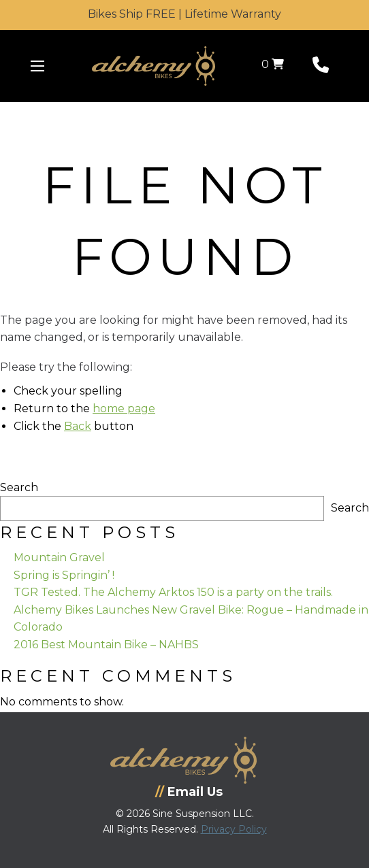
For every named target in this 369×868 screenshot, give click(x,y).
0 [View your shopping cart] (273, 64)
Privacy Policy (234, 829)
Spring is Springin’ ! (64, 575)
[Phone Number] (321, 68)
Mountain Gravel (59, 557)
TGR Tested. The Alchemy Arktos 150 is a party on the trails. (173, 592)
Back (78, 426)
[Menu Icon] (37, 66)
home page (124, 408)
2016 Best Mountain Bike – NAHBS (106, 645)
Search (19, 487)
